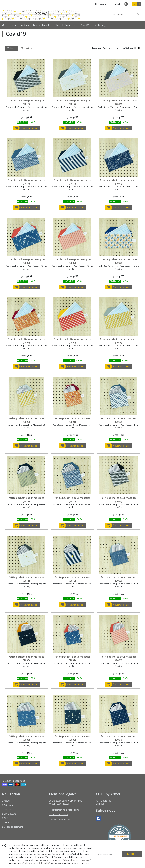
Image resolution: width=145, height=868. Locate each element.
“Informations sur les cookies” (77, 860)
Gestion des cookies (59, 814)
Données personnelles (60, 819)
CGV (5, 818)
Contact (116, 4)
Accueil (6, 801)
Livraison (7, 822)
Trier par (97, 48)
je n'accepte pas (105, 854)
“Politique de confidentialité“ (37, 863)
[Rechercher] (138, 14)
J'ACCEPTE (132, 854)
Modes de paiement (12, 827)
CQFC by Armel (10, 814)
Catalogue (8, 805)
